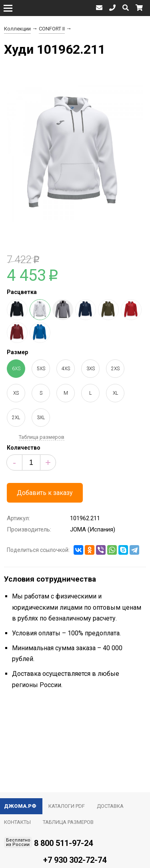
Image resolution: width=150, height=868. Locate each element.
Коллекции (17, 29)
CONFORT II (52, 29)
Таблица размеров (42, 437)
